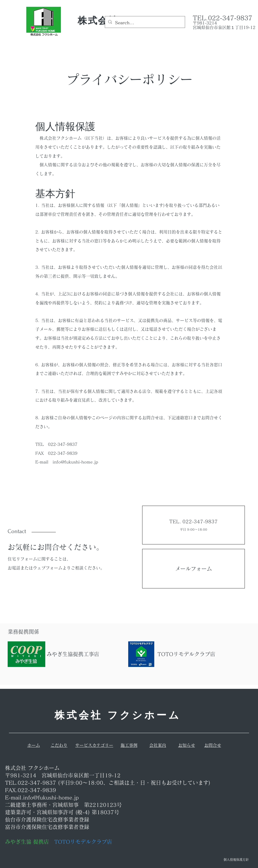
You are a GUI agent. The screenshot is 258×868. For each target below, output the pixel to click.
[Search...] (144, 23)
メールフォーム (193, 569)
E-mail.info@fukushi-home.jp (42, 797)
